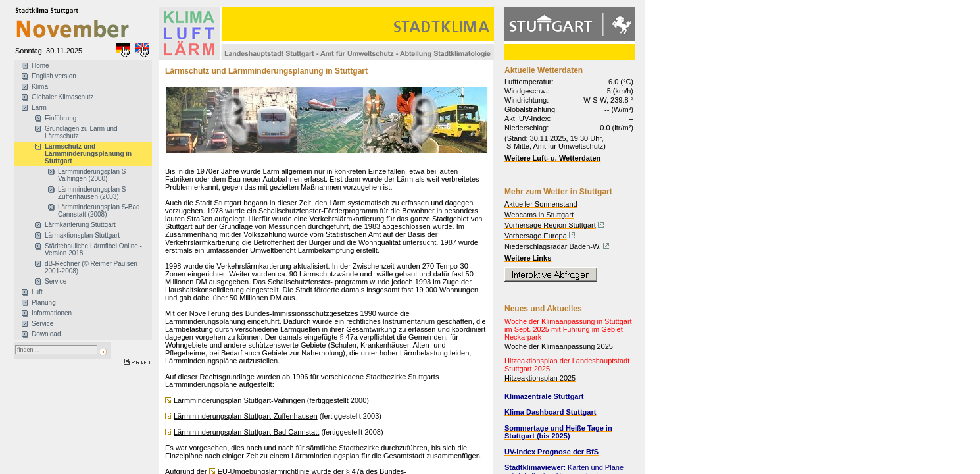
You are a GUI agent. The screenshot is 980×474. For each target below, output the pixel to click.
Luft (37, 292)
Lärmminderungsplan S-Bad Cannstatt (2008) (99, 211)
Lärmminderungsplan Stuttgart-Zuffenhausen (246, 416)
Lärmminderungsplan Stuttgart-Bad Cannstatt (246, 432)
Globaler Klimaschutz (62, 97)
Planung (44, 303)
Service (56, 281)
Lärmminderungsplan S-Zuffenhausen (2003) (93, 193)
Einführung (61, 118)
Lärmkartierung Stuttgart (80, 225)
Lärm (39, 108)
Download (46, 334)
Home (40, 66)
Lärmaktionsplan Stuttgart (82, 235)
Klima (40, 87)
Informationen (52, 313)
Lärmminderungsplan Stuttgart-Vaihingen (239, 400)
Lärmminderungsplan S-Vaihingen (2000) (93, 175)
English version (54, 76)
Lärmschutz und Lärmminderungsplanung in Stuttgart (88, 154)
